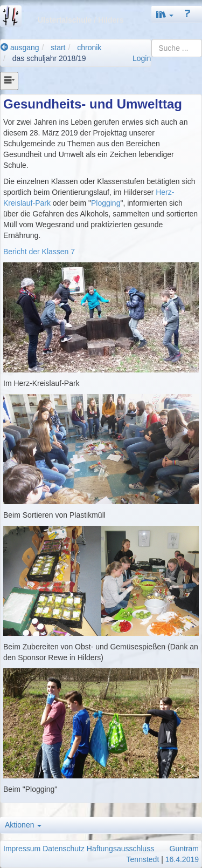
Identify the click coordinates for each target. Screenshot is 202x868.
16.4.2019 (182, 859)
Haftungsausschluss (120, 849)
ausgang (20, 48)
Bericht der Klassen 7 (39, 252)
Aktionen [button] (23, 825)
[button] (165, 14)
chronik (89, 48)
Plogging (106, 203)
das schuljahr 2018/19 (49, 58)
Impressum (22, 849)
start (58, 48)
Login (142, 58)
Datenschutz (64, 849)
